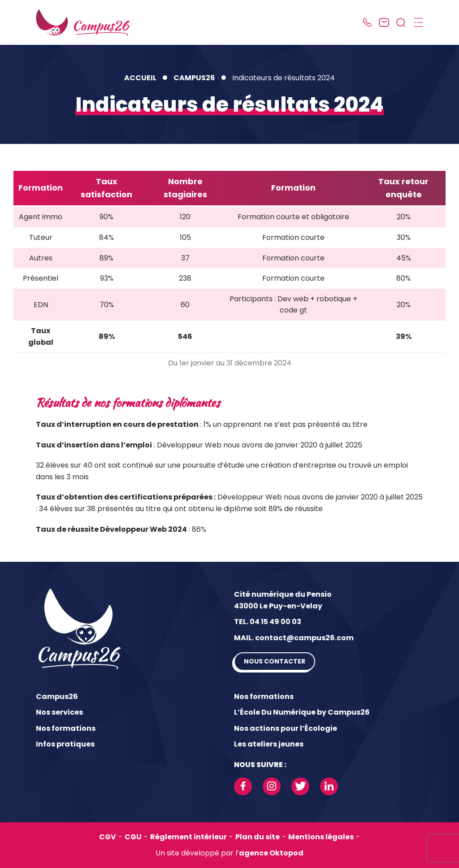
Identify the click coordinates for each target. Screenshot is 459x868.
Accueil (140, 78)
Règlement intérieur (188, 837)
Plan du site (258, 837)
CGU (133, 837)
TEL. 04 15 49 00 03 (268, 622)
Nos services (59, 712)
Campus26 (194, 78)
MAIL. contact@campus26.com (294, 638)
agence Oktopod (271, 853)
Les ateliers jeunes (269, 744)
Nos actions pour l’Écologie (286, 728)
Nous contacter (275, 661)
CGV (108, 837)
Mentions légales (321, 837)
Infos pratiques (65, 744)
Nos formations (66, 728)
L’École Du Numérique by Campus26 (302, 712)
